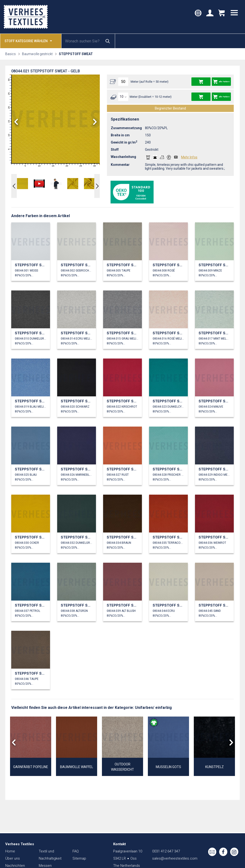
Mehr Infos (189, 157)
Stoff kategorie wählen (28, 41)
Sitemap (79, 858)
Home (10, 851)
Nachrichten (15, 866)
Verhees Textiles (26, 17)
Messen (45, 866)
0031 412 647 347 (166, 851)
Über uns (13, 858)
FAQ (76, 851)
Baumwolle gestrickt (37, 54)
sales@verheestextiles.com (175, 858)
